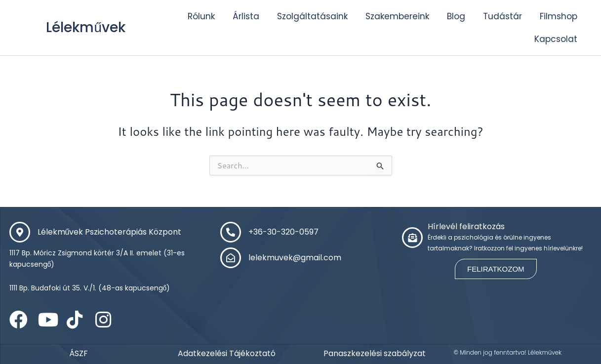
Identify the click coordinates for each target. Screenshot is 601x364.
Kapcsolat (556, 39)
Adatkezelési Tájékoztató (227, 353)
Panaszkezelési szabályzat (375, 353)
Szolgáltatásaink (312, 16)
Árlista (246, 16)
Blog (456, 16)
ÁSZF (79, 353)
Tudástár (502, 16)
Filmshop (559, 16)
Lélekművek (89, 27)
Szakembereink (397, 16)
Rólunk (201, 16)
